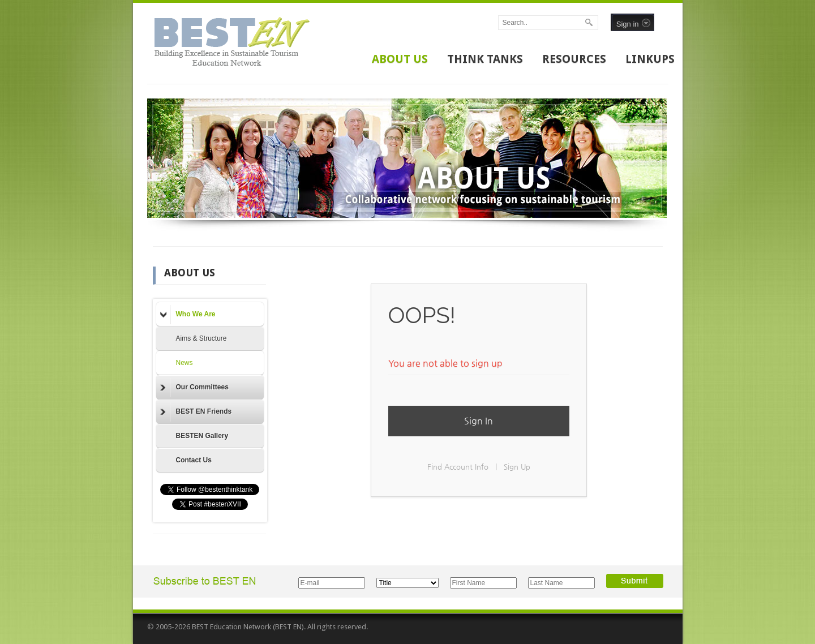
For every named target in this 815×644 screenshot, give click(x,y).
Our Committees (194, 388)
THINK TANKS (485, 59)
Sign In (479, 421)
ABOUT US (400, 59)
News (185, 363)
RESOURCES (574, 59)
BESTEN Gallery (202, 436)
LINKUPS (650, 59)
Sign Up (517, 467)
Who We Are (188, 315)
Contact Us (194, 460)
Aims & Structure (201, 338)
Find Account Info (458, 467)
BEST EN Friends (196, 412)
